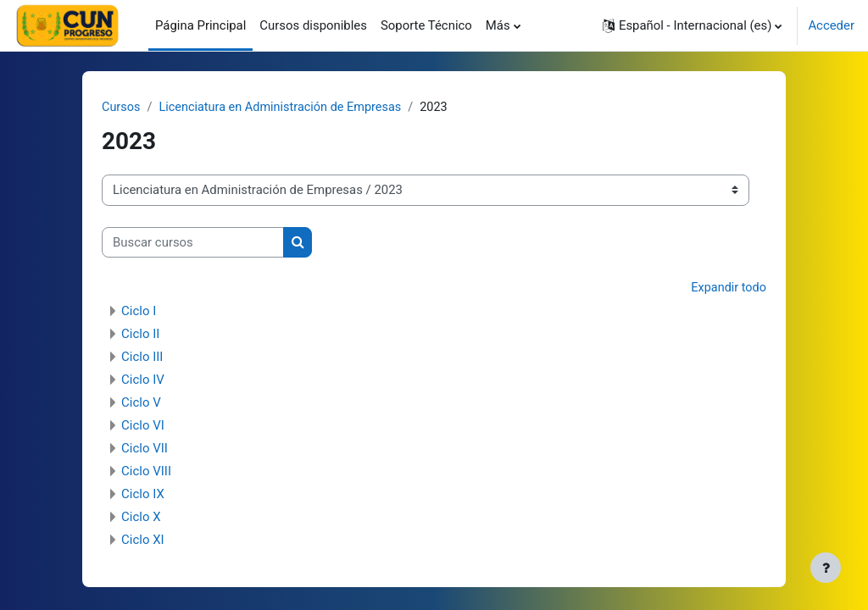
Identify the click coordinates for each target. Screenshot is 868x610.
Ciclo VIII (146, 472)
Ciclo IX (143, 495)
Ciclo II (140, 335)
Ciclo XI (143, 541)
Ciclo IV (143, 380)
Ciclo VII (145, 449)
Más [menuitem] (498, 25)
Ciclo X (141, 518)
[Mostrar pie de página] (826, 568)
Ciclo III (142, 358)
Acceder (831, 25)
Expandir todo (728, 289)
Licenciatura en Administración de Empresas (285, 108)
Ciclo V (141, 403)
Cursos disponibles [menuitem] (313, 25)
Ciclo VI (143, 426)
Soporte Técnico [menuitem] (426, 25)
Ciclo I (139, 312)
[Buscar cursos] (193, 242)
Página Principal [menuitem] (200, 25)
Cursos (122, 108)
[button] (692, 25)
